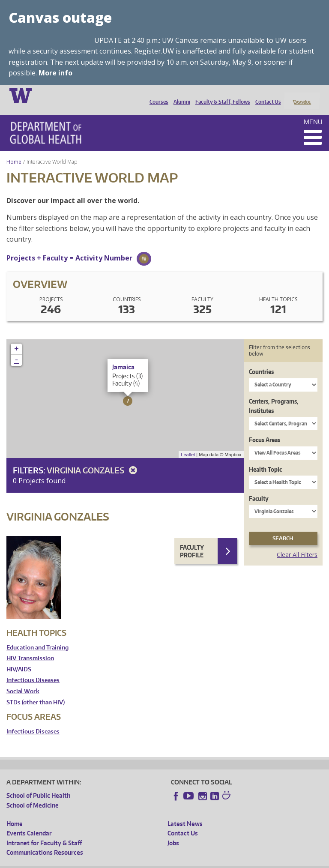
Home (14, 150)
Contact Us (266, 95)
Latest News (185, 812)
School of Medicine (33, 794)
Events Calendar (29, 822)
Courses (157, 95)
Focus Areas (265, 429)
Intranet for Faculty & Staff (44, 831)
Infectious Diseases (33, 669)
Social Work (23, 680)
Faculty (259, 487)
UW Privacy (120, 861)
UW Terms (155, 861)
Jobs (173, 831)
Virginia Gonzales (93, 459)
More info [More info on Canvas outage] (55, 73)
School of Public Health (38, 784)
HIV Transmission (30, 647)
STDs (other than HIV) (36, 691)
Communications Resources (45, 841)
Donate (301, 95)
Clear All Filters (297, 543)
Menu (313, 110)
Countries (261, 361)
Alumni (180, 95)
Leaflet (188, 443)
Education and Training (37, 636)
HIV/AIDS (19, 658)
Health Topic (265, 458)
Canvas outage (60, 17)
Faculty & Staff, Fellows (221, 95)
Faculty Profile (192, 540)
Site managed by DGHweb (206, 861)
